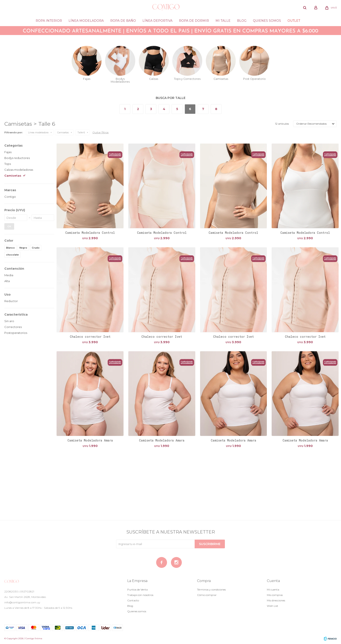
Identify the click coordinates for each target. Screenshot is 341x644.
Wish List (272, 606)
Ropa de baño (123, 21)
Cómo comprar (207, 595)
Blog (242, 21)
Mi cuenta (273, 590)
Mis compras (275, 595)
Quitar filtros (100, 132)
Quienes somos (267, 21)
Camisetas (63, 132)
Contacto (133, 600)
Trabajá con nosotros (140, 595)
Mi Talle (223, 21)
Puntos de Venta (137, 590)
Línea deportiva (157, 21)
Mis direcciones (276, 600)
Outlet (294, 21)
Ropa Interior (49, 21)
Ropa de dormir (194, 21)
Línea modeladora (86, 21)
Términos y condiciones (211, 590)
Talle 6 (81, 132)
